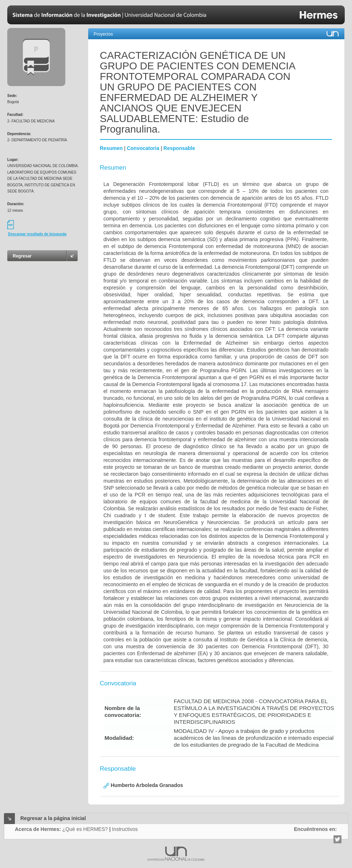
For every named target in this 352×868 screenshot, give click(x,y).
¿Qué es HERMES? (85, 829)
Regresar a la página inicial (53, 818)
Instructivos (125, 829)
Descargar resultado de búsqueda (37, 234)
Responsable (179, 148)
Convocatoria (143, 148)
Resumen (111, 148)
